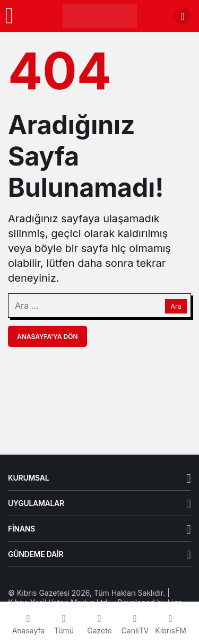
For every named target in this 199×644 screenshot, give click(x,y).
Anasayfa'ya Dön (47, 337)
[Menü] (9, 16)
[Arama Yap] (183, 16)
